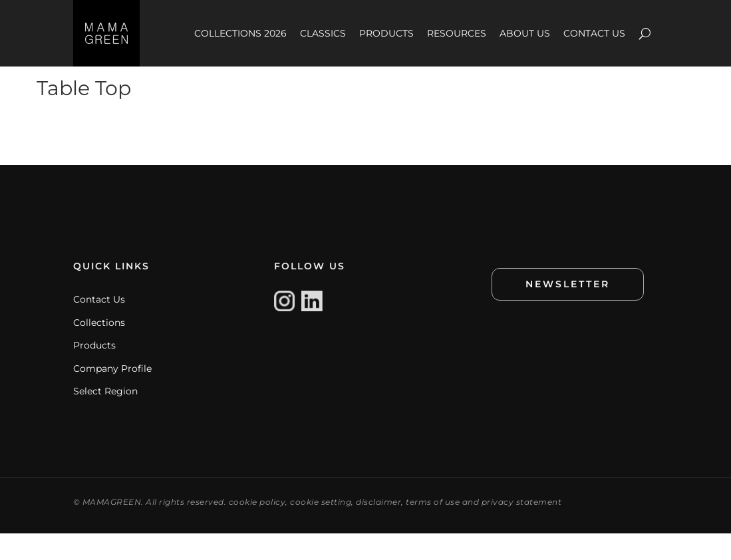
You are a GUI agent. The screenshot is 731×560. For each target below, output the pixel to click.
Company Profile (112, 395)
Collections (99, 349)
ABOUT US (525, 33)
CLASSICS (323, 33)
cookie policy (257, 528)
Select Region (105, 418)
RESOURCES (457, 33)
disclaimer (378, 528)
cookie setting (321, 528)
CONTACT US (594, 33)
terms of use (433, 528)
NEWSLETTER (568, 311)
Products (94, 372)
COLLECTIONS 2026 (240, 33)
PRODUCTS (386, 33)
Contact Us (99, 326)
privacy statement (522, 528)
